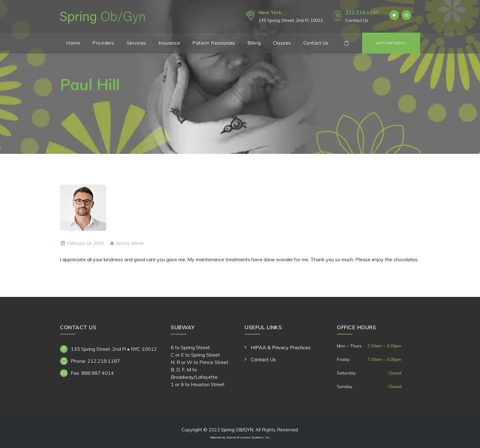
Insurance (169, 43)
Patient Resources (214, 43)
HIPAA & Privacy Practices (281, 347)
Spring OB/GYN (237, 430)
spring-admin (127, 243)
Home (73, 43)
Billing (254, 43)
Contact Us (316, 43)
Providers (103, 43)
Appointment (391, 43)
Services (136, 43)
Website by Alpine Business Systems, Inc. (240, 437)
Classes (282, 43)
